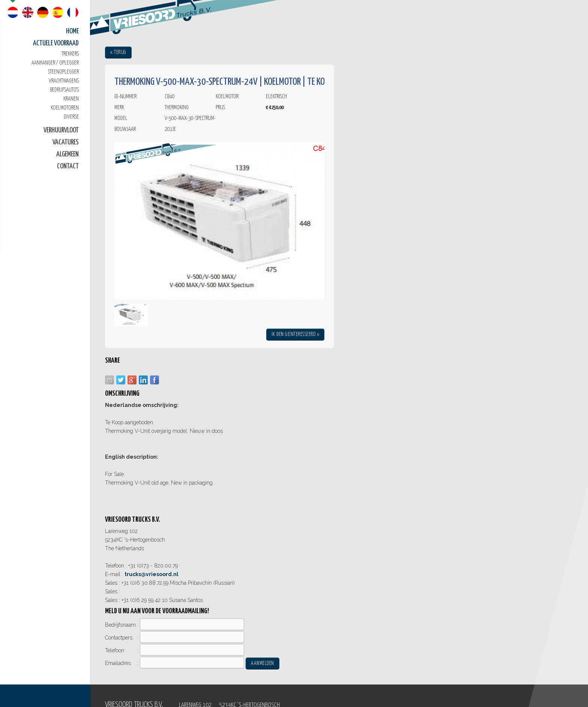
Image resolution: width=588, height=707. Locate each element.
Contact (68, 166)
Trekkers (70, 54)
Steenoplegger (63, 72)
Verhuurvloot (61, 130)
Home (72, 31)
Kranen (71, 99)
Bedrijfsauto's (64, 90)
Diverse (71, 117)
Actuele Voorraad (56, 43)
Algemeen (67, 154)
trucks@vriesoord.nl (151, 574)
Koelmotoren (65, 108)
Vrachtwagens (64, 81)
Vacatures (66, 142)
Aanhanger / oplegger (55, 63)
